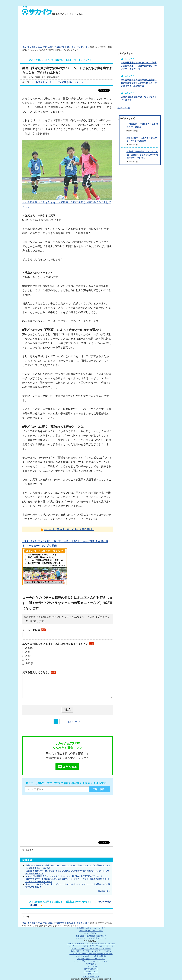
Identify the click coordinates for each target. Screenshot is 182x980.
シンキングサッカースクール (91, 954)
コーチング (58, 82)
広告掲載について (91, 971)
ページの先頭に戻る (91, 977)
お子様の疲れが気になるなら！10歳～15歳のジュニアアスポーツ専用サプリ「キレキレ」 (142, 155)
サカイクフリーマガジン (91, 949)
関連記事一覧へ (104, 891)
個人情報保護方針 (91, 969)
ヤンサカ (91, 961)
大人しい (78, 82)
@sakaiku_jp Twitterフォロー (91, 931)
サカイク (26, 47)
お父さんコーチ (44, 82)
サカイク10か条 (91, 966)
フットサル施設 (91, 959)
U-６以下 (30, 648)
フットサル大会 (91, 956)
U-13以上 (30, 663)
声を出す (69, 82)
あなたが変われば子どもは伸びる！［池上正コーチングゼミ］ (63, 47)
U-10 (28, 656)
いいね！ (91, 933)
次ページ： (69, 529)
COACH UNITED (91, 943)
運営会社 (91, 974)
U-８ (28, 652)
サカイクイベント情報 (91, 946)
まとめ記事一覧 (124, 108)
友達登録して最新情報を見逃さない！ (91, 936)
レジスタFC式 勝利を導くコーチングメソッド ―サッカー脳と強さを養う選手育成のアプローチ (64, 876)
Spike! (91, 951)
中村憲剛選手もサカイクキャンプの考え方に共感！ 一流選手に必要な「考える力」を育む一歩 (139, 66)
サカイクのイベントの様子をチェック (91, 938)
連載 (33, 47)
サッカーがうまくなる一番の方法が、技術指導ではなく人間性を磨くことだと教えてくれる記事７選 (139, 83)
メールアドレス (34, 630)
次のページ (74, 722)
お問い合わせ (91, 964)
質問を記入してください (39, 672)
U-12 (28, 659)
